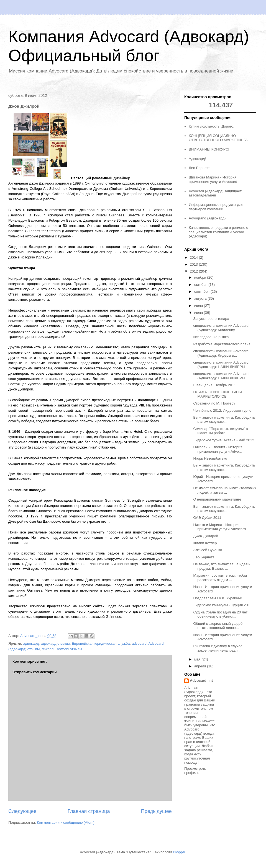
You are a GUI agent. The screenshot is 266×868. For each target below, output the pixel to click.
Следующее (22, 811)
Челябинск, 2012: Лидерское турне (222, 410)
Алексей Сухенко (208, 550)
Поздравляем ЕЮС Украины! (217, 598)
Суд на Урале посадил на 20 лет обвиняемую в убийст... (220, 614)
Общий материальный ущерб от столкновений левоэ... (218, 626)
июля (199, 306)
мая (198, 659)
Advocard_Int (201, 681)
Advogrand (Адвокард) (207, 218)
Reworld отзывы (69, 649)
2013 (194, 264)
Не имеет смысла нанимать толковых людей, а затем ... (225, 490)
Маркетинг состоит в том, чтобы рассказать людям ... (220, 578)
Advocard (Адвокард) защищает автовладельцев (215, 193)
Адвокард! (197, 159)
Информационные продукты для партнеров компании (216, 207)
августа (201, 298)
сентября (202, 292)
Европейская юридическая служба (101, 643)
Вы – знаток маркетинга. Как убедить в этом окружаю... (224, 420)
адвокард (31, 643)
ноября (201, 277)
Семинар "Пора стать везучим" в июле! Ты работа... (220, 431)
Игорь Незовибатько (210, 458)
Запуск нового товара (211, 319)
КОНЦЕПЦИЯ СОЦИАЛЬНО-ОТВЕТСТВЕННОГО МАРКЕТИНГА (218, 138)
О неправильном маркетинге (217, 499)
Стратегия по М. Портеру (214, 403)
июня (199, 313)
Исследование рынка (211, 337)
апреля (201, 666)
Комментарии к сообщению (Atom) (66, 822)
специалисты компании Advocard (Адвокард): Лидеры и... (221, 353)
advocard (139, 643)
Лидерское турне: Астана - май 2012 (224, 440)
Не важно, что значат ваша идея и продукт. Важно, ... (222, 566)
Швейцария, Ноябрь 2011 (214, 385)
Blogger (179, 852)
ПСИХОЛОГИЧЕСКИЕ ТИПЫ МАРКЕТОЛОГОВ (217, 394)
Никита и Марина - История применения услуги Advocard (219, 527)
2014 (194, 257)
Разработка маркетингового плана (222, 344)
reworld (48, 649)
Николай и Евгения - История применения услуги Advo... (218, 449)
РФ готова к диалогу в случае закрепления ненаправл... (218, 648)
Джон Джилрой (206, 536)
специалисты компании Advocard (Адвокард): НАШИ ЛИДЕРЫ (221, 365)
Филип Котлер (205, 543)
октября (201, 285)
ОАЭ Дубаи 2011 (207, 518)
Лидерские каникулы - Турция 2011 (222, 605)
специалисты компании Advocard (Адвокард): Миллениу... (221, 328)
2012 (194, 271)
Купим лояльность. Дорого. (211, 126)
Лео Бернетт (199, 168)
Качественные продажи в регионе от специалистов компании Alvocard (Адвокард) (219, 232)
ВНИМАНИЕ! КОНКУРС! (209, 149)
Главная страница (89, 811)
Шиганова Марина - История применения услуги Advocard (213, 179)
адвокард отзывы (55, 643)
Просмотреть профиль (195, 771)
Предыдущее (156, 811)
